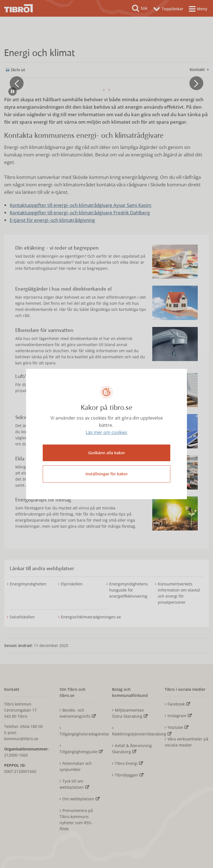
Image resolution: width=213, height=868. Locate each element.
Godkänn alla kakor (107, 453)
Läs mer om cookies (106, 433)
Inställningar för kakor (107, 474)
